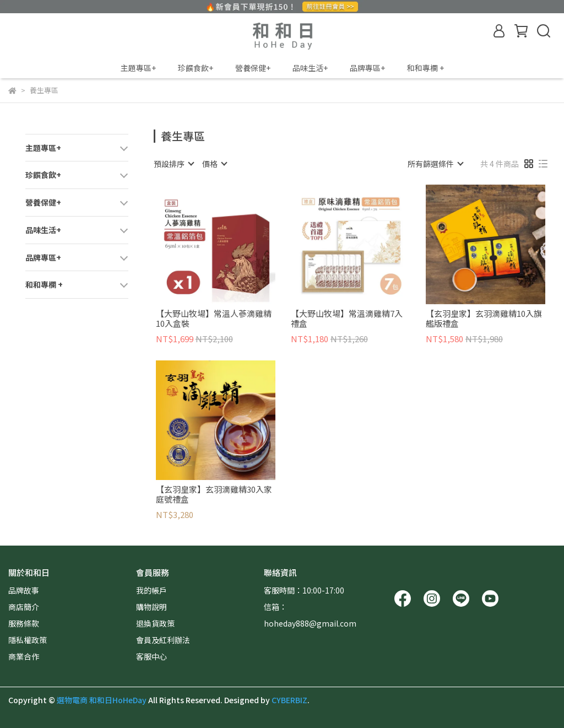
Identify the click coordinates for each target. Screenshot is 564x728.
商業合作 (24, 656)
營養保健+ (253, 68)
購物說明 (151, 607)
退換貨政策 (155, 623)
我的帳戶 (151, 590)
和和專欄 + (425, 68)
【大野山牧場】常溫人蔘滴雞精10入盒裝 (214, 319)
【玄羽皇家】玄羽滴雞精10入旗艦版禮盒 (484, 319)
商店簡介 (24, 607)
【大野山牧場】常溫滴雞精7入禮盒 (347, 319)
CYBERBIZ (289, 700)
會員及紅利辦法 (163, 640)
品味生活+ (310, 68)
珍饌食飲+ (196, 68)
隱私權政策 (28, 640)
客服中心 (151, 656)
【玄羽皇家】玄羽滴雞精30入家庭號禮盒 (214, 494)
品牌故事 (24, 590)
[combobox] (173, 164)
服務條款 (24, 623)
